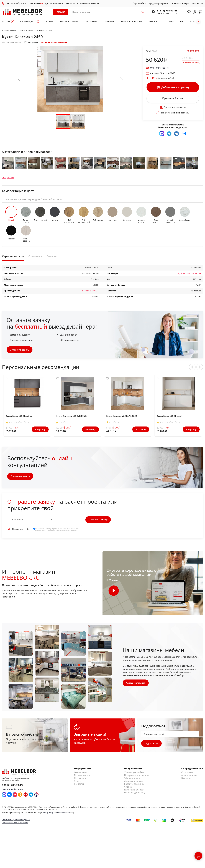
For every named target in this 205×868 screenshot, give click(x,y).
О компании (80, 772)
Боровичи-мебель (90, 291)
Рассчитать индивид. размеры (173, 113)
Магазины (36, 3)
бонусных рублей (162, 78)
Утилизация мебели (134, 772)
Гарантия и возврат (180, 3)
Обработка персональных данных (16, 820)
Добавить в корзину (173, 87)
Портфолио (80, 778)
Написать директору (135, 793)
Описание (35, 256)
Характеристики (13, 256)
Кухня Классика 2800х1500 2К (71, 416)
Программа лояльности (136, 775)
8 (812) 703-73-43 (167, 10)
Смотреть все (8, 178)
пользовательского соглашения (65, 528)
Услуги (78, 781)
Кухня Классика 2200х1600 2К (122, 416)
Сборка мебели (139, 3)
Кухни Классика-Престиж (54, 42)
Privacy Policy (48, 813)
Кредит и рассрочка (158, 3)
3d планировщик (133, 778)
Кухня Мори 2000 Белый (169, 416)
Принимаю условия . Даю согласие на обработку (57, 529)
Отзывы (52, 256)
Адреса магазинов (136, 683)
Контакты (79, 784)
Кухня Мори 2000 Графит (19, 416)
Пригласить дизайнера (173, 107)
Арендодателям (189, 775)
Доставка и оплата (54, 3)
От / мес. (158, 68)
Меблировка (72, 3)
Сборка (128, 787)
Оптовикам (198, 3)
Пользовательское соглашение (15, 823)
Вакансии (186, 778)
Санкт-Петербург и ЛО (17, 3)
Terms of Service (63, 813)
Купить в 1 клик (173, 98)
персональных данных (68, 530)
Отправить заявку (20, 350)
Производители (82, 775)
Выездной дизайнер (90, 3)
